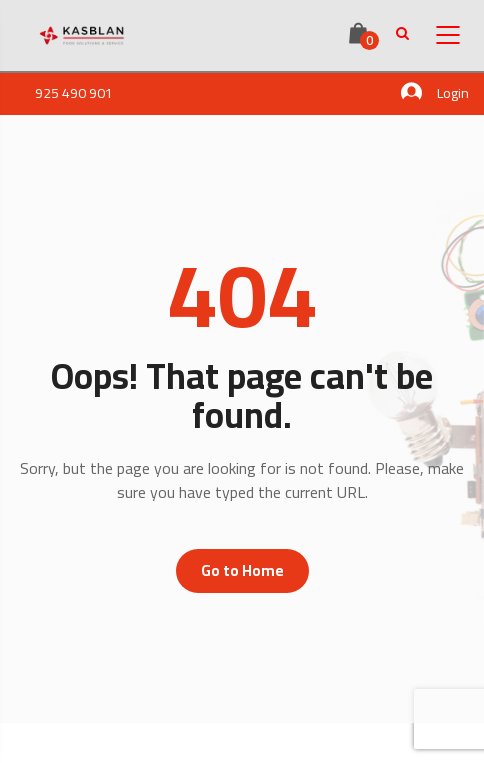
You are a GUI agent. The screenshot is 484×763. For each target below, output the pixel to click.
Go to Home (242, 570)
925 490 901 (74, 93)
